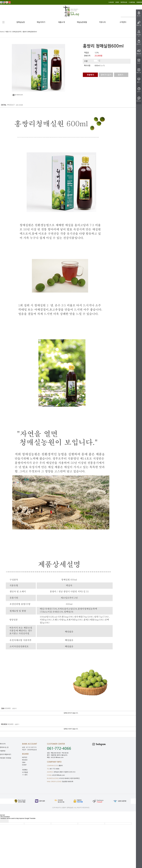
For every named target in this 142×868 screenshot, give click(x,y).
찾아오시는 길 (4, 747)
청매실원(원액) (17, 32)
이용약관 (3, 751)
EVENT (24, 765)
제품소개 (61, 22)
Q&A (24, 762)
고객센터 (123, 22)
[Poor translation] (6, 821)
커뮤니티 (102, 22)
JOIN (117, 2)
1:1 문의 (25, 775)
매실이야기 (41, 22)
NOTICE (25, 757)
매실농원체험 (82, 22)
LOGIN (111, 2)
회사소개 (3, 744)
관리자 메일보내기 (6, 754)
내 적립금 (25, 772)
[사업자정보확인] (74, 778)
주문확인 (25, 770)
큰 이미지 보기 (18, 95)
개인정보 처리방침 (6, 758)
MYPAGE (124, 2)
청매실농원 (21, 22)
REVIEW (25, 760)
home (2, 32)
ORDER (139, 2)
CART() (132, 2)
